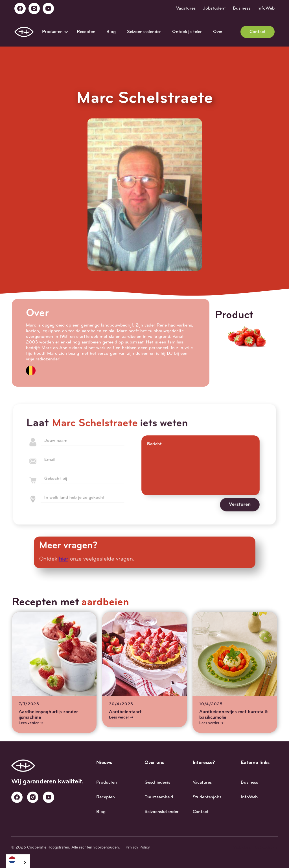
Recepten (86, 32)
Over (218, 32)
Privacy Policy (138, 848)
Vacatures (186, 8)
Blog (111, 32)
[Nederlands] (18, 860)
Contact (258, 32)
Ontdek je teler (187, 32)
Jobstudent (214, 8)
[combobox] (18, 861)
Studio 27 (269, 848)
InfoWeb (266, 8)
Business (242, 8)
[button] (54, 32)
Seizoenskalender (144, 32)
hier (67, 559)
